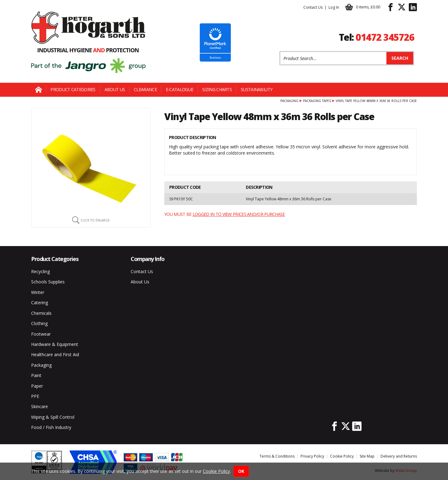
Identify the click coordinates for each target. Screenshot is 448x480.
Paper (37, 386)
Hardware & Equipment (55, 344)
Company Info (148, 259)
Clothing (39, 323)
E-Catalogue (180, 89)
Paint (36, 375)
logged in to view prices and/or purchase (239, 214)
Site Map (367, 456)
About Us (115, 89)
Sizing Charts (217, 89)
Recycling (40, 271)
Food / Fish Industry (51, 427)
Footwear (41, 334)
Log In (334, 7)
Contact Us (313, 7)
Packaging (289, 101)
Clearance (145, 89)
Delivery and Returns (399, 456)
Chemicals (41, 313)
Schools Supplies (48, 282)
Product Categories (73, 89)
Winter (38, 292)
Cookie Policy (342, 456)
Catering (40, 303)
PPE (35, 396)
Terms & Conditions (277, 456)
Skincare (40, 406)
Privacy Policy (312, 456)
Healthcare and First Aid (55, 354)
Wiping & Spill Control (53, 417)
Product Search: (280, 51)
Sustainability (257, 89)
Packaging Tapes (317, 101)
